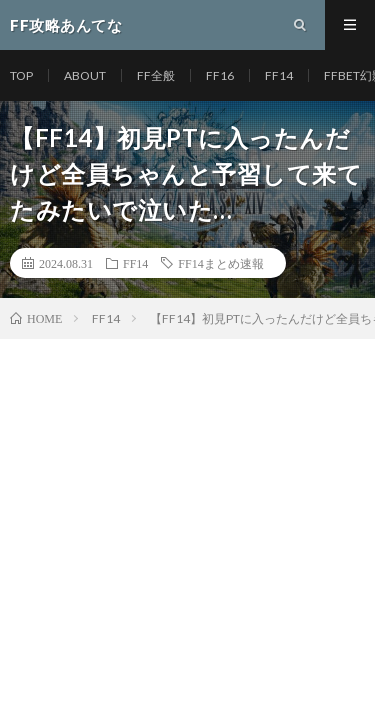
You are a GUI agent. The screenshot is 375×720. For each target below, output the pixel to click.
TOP (21, 75)
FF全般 (156, 75)
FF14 (279, 75)
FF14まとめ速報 (220, 263)
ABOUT (85, 75)
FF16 (220, 75)
